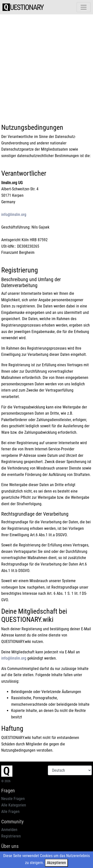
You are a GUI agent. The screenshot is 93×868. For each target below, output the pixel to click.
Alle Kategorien (14, 805)
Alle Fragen (10, 812)
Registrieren (11, 836)
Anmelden (9, 830)
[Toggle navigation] (84, 7)
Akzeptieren (56, 863)
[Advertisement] (46, 65)
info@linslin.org (14, 215)
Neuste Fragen (13, 799)
